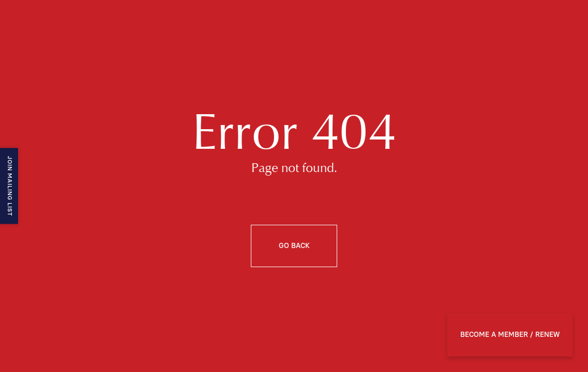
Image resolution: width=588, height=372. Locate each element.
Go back (294, 246)
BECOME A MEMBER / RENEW (510, 335)
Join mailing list (10, 186)
